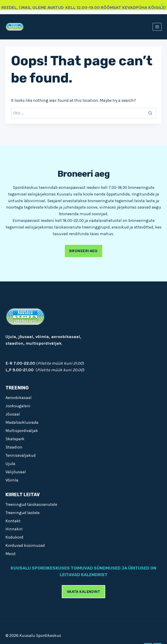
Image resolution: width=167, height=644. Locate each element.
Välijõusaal (16, 472)
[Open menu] (157, 27)
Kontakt (13, 521)
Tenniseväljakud (21, 455)
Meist (11, 554)
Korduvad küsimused (25, 545)
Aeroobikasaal (19, 398)
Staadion (14, 447)
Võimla (12, 480)
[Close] (162, 5)
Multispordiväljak (22, 431)
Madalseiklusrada (22, 422)
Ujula (10, 464)
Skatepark (15, 439)
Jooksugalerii (18, 406)
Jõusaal (13, 414)
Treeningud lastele (23, 513)
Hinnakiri (14, 529)
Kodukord (14, 537)
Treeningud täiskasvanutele (31, 504)
